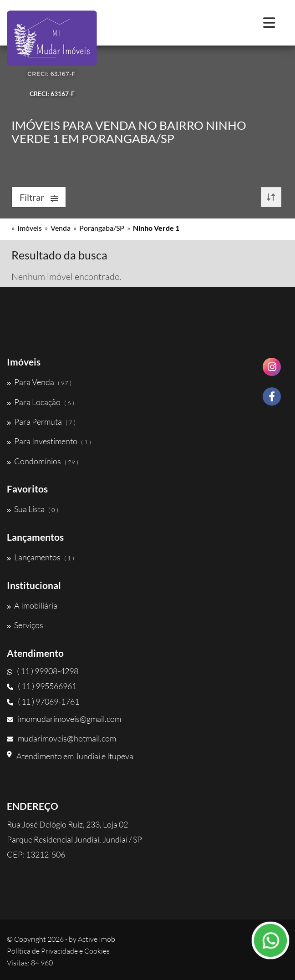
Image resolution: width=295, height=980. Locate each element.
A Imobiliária (32, 605)
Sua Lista (33, 509)
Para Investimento (49, 441)
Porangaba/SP (102, 228)
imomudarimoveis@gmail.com (64, 719)
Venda (61, 228)
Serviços (25, 625)
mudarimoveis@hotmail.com (61, 738)
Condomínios (43, 461)
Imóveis (30, 228)
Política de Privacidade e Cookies (58, 951)
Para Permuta (41, 421)
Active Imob (97, 939)
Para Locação (41, 402)
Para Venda (39, 382)
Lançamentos (41, 557)
